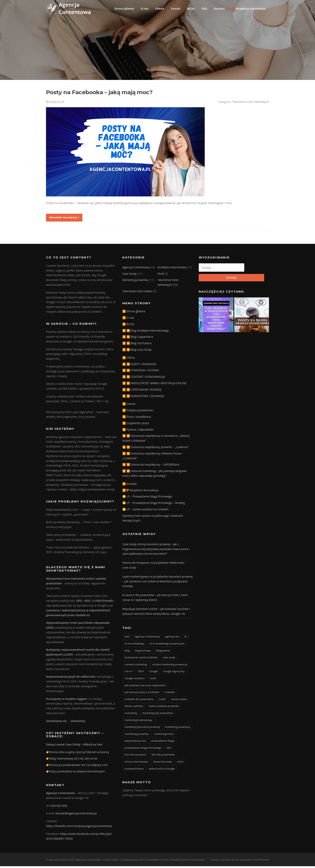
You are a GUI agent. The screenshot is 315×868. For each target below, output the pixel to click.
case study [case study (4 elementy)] (169, 659)
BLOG (191, 9)
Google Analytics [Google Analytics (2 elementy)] (135, 680)
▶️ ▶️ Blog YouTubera (137, 345)
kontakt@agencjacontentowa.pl (76, 815)
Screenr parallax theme (225, 862)
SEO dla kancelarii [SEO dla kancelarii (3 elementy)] (135, 757)
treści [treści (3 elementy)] (180, 763)
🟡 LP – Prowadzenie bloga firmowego (147, 498)
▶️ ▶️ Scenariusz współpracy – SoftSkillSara (151, 466)
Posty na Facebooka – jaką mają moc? (99, 94)
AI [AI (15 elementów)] (186, 638)
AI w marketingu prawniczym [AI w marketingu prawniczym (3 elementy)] (167, 645)
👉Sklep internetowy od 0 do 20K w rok (72, 760)
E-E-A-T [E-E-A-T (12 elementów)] (129, 673)
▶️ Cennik (129, 406)
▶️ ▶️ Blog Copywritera (138, 339)
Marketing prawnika (135, 282)
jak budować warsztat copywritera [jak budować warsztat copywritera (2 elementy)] (145, 687)
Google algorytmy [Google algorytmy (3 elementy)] (174, 673)
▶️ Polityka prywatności (138, 412)
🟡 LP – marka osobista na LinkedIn (145, 511)
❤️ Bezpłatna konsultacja (249, 9)
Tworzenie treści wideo (137, 293)
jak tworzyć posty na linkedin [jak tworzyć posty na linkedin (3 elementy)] (142, 694)
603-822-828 (59, 807)
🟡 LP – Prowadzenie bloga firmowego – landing (154, 505)
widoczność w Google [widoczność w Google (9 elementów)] (162, 770)
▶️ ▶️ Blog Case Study (137, 351)
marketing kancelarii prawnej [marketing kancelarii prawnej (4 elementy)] (142, 729)
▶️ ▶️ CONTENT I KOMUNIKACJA (144, 379)
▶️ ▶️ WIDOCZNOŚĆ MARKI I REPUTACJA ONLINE (154, 385)
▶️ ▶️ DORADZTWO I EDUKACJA (143, 398)
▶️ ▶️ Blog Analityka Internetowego (146, 332)
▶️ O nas (128, 319)
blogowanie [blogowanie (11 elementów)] (163, 652)
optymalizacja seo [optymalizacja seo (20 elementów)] (135, 743)
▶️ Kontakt (129, 486)
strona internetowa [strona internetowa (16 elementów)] (136, 763)
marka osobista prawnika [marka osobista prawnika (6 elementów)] (164, 708)
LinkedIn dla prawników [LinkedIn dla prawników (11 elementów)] (139, 701)
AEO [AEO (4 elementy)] (127, 638)
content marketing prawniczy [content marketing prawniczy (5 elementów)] (170, 666)
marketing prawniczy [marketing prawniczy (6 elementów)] (178, 729)
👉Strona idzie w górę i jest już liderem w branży (78, 754)
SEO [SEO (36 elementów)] (169, 750)
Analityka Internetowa (172, 269)
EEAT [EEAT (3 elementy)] (141, 673)
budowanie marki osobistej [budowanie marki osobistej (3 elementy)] (141, 659)
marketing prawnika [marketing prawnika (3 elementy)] (137, 736)
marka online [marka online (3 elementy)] (179, 701)
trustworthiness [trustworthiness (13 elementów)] (134, 770)
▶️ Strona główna (134, 313)
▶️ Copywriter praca (136, 425)
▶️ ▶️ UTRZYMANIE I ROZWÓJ (142, 391)
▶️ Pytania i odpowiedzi (138, 431)
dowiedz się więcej (64, 219)
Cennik (176, 9)
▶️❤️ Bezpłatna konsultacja (140, 492)
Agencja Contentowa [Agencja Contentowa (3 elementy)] (147, 638)
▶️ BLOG (128, 326)
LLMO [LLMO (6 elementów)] (162, 701)
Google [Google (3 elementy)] (154, 673)
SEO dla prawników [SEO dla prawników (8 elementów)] (163, 757)
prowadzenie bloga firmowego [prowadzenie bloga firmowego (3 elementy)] (143, 750)
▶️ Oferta (129, 359)
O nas (145, 9)
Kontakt (219, 9)
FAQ (204, 9)
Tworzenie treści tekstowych (251, 104)
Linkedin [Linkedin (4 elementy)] (170, 694)
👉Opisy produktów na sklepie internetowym (75, 773)
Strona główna (124, 9)
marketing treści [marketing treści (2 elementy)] (164, 736)
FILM (161, 275)
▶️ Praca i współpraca (137, 418)
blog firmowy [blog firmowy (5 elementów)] (143, 652)
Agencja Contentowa (136, 269)
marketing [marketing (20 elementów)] (131, 715)
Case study (129, 275)
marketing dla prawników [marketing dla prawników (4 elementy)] (157, 715)
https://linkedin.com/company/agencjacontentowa (79, 828)
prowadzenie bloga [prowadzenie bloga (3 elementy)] (163, 743)
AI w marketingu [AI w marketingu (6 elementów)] (134, 645)
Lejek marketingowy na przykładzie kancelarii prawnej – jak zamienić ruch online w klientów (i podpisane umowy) (157, 583)
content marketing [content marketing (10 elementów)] (136, 666)
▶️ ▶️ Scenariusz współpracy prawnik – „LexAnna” (155, 449)
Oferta (160, 9)
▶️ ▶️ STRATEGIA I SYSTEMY (141, 372)
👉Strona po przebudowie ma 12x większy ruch (77, 767)
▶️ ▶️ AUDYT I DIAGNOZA (139, 366)
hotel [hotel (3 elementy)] (153, 680)
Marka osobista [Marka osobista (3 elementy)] (134, 708)
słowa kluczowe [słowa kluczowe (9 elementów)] (163, 763)
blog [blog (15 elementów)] (127, 652)
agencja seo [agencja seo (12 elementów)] (172, 638)
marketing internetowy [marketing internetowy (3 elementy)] (138, 722)
